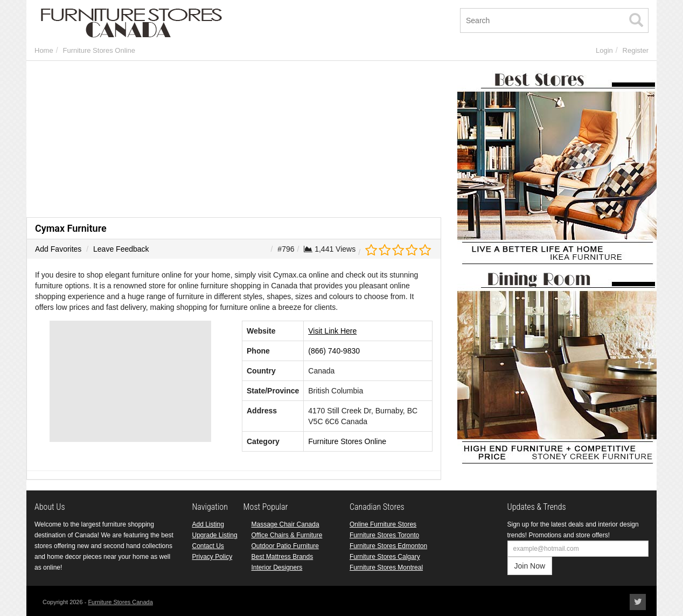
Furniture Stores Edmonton (388, 546)
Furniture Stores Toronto (384, 535)
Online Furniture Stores (383, 524)
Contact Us (208, 546)
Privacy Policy (212, 557)
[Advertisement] (234, 142)
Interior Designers (277, 567)
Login (604, 50)
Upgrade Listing (215, 535)
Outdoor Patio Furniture (285, 546)
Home (44, 50)
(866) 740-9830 (334, 351)
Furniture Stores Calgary (385, 557)
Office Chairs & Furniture (287, 535)
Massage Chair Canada (285, 524)
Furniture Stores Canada (120, 602)
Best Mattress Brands (283, 557)
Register (636, 50)
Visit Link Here (332, 331)
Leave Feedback (121, 249)
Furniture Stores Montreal (386, 567)
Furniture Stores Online (99, 50)
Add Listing (208, 524)
